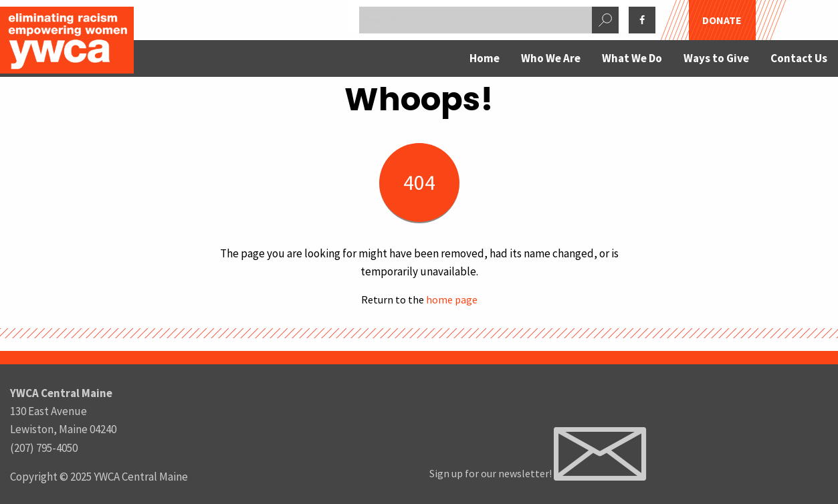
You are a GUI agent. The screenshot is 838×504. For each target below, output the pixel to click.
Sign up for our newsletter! (538, 473)
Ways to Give (716, 58)
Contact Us (799, 58)
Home (485, 58)
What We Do (632, 58)
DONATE (722, 20)
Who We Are (551, 58)
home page (452, 299)
